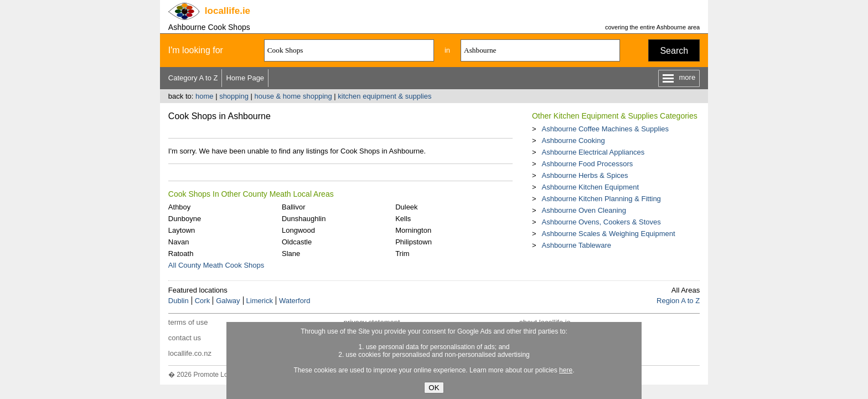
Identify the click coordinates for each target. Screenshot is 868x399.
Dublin (179, 301)
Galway (228, 301)
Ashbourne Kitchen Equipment (590, 187)
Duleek (406, 207)
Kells (403, 219)
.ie (228, 11)
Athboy (179, 207)
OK (434, 388)
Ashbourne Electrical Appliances (593, 152)
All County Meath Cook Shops (216, 265)
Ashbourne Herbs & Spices (585, 175)
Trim (402, 254)
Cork (202, 301)
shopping (234, 96)
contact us (185, 338)
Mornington (413, 230)
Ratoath (181, 254)
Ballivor (294, 207)
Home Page (245, 78)
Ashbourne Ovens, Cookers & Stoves (601, 222)
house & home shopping (293, 96)
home (205, 96)
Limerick (260, 301)
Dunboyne (185, 219)
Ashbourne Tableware (576, 245)
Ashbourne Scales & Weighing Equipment (608, 234)
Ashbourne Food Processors (587, 164)
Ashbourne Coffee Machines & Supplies (605, 129)
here (566, 370)
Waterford (295, 301)
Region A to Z (678, 301)
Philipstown (414, 242)
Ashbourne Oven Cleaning (584, 210)
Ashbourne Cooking (573, 140)
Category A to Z (193, 78)
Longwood (298, 230)
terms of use (188, 322)
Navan (179, 242)
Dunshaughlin (304, 219)
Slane (291, 254)
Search (674, 51)
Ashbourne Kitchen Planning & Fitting (601, 199)
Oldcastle (297, 242)
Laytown (182, 230)
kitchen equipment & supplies (384, 96)
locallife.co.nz (190, 353)
